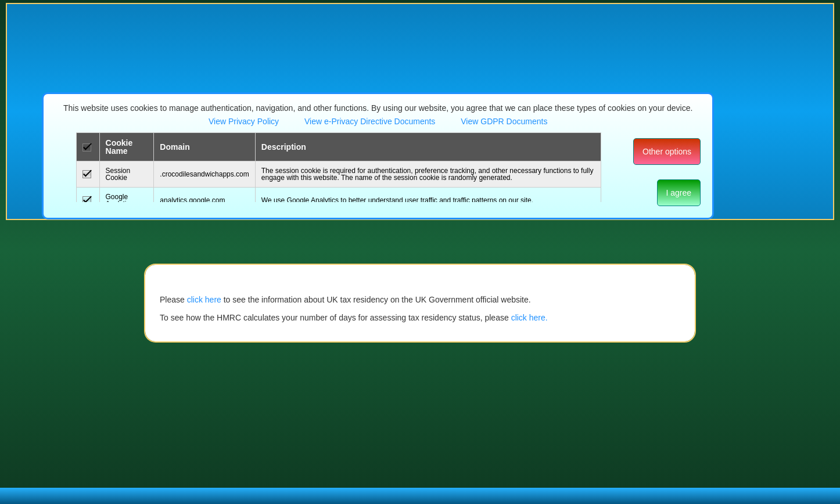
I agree (679, 193)
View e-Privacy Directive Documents (371, 121)
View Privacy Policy (244, 121)
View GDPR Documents (504, 121)
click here (204, 300)
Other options (667, 152)
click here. (530, 318)
